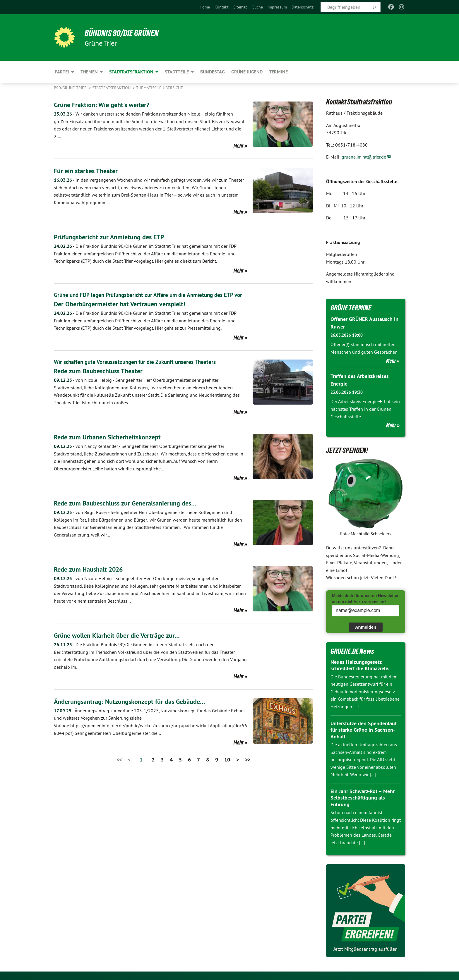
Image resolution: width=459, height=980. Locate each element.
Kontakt (222, 7)
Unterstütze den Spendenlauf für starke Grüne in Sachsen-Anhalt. (364, 729)
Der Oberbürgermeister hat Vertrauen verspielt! (124, 312)
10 (227, 767)
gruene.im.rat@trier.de (364, 157)
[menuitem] (205, 7)
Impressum (277, 7)
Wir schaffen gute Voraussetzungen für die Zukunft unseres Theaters (139, 370)
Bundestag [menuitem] (213, 72)
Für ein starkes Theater (88, 171)
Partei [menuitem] (62, 72)
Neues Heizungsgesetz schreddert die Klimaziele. (360, 665)
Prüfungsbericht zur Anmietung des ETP (113, 237)
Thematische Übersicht (160, 88)
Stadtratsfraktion (112, 88)
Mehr (239, 146)
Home (205, 7)
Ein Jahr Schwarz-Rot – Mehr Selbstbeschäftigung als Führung (363, 797)
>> (248, 767)
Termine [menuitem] (278, 72)
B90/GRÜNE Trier (71, 88)
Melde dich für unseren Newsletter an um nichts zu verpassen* (365, 598)
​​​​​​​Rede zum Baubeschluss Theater (102, 379)
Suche (258, 7)
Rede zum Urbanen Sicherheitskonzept (111, 445)
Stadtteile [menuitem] (177, 72)
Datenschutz (303, 7)
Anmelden (366, 627)
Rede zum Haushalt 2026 (92, 577)
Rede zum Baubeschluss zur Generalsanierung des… (131, 511)
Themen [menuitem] (89, 72)
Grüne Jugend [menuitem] (247, 72)
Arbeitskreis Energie (358, 401)
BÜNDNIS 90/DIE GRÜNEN (126, 33)
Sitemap (240, 7)
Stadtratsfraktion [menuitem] (131, 72)
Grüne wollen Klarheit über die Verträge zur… (121, 643)
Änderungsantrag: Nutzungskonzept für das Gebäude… (136, 709)
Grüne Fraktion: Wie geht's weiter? (105, 105)
